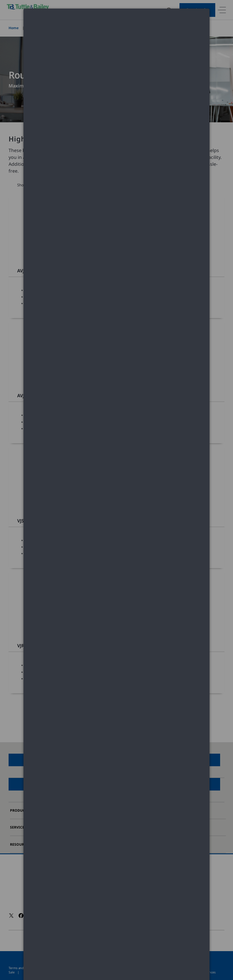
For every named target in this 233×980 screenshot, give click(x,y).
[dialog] (116, 30)
